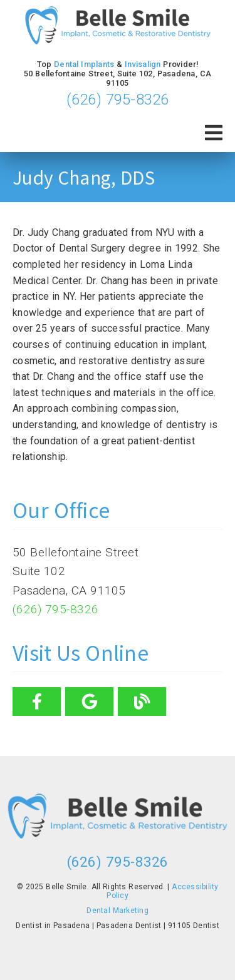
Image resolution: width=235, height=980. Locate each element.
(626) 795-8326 (118, 100)
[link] (118, 27)
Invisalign (143, 64)
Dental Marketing (118, 911)
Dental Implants (84, 64)
